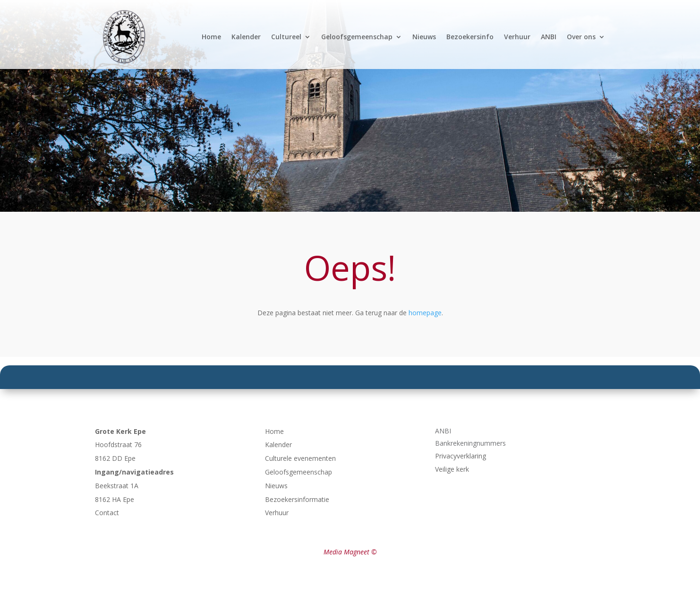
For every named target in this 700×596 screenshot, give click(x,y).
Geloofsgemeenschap (357, 37)
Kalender (246, 37)
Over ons (581, 37)
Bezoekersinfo (470, 37)
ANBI (549, 37)
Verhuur (517, 37)
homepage (425, 313)
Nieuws (424, 37)
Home (211, 37)
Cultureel (286, 37)
